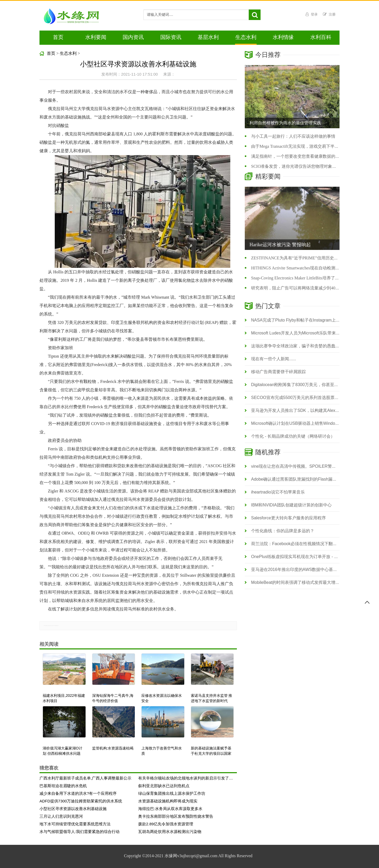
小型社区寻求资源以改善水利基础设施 (73, 809)
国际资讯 (171, 37)
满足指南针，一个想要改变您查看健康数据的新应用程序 (304, 156)
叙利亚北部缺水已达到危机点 (164, 786)
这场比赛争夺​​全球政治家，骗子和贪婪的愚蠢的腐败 (300, 346)
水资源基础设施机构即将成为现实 (168, 801)
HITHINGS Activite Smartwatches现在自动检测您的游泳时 (304, 268)
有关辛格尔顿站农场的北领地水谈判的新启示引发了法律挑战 (186, 778)
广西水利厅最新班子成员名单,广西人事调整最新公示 (85, 778)
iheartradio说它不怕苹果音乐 (278, 492)
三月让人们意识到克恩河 (61, 816)
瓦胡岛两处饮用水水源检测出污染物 (170, 832)
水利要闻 (96, 37)
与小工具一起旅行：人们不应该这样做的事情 (293, 136)
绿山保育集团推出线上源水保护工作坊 (172, 793)
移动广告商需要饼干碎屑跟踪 (278, 372)
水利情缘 (283, 37)
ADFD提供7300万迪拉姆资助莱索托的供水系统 (81, 801)
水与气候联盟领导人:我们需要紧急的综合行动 (79, 832)
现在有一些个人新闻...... (274, 359)
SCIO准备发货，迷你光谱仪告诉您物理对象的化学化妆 (302, 166)
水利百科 (321, 37)
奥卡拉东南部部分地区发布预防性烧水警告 (176, 816)
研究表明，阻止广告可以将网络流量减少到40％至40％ (302, 288)
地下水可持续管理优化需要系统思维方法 (75, 824)
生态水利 (246, 37)
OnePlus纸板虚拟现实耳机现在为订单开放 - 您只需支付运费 (307, 557)
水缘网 (171, 856)
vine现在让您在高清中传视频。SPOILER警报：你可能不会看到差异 (315, 466)
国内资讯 (133, 37)
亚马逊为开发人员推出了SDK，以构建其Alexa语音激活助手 (307, 410)
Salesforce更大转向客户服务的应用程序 (288, 518)
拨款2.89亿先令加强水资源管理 (166, 824)
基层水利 (208, 37)
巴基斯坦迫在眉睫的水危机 (63, 786)
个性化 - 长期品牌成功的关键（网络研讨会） (293, 436)
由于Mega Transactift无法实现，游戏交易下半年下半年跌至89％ (310, 146)
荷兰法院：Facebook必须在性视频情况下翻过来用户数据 (305, 544)
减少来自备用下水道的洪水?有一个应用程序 (78, 793)
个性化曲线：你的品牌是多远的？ (283, 531)
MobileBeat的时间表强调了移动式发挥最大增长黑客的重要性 (308, 582)
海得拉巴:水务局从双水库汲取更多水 (170, 809)
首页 (58, 37)
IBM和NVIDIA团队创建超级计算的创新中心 (291, 505)
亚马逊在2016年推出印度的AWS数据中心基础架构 (298, 569)
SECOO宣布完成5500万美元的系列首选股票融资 (297, 398)
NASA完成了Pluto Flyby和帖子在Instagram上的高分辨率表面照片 (312, 320)
